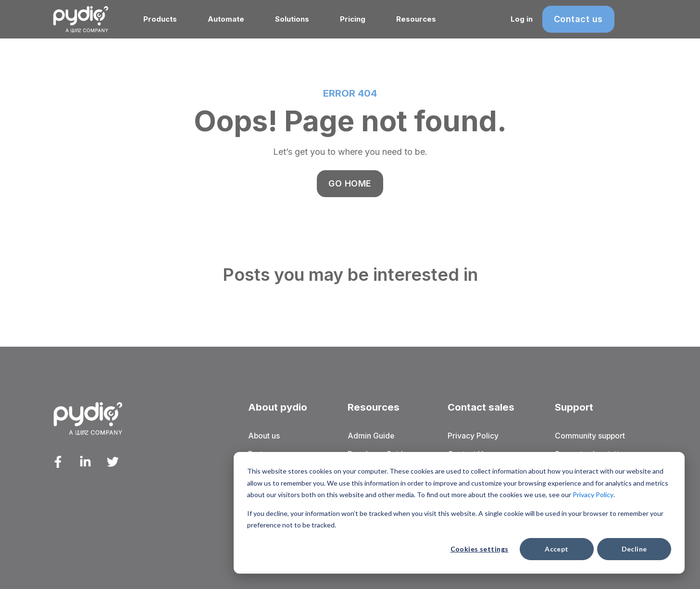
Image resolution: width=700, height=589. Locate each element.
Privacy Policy (593, 495)
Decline (634, 549)
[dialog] (459, 513)
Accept (557, 549)
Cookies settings (480, 549)
